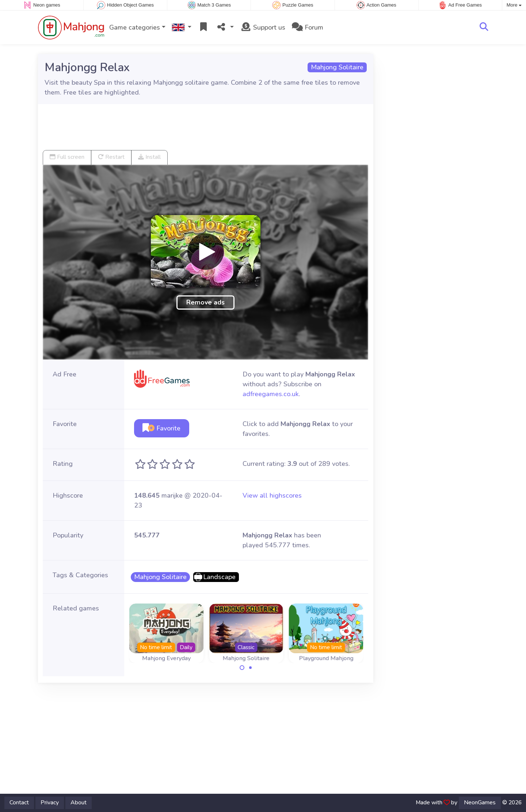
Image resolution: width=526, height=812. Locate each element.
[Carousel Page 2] (250, 668)
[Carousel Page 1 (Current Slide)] (242, 668)
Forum (308, 27)
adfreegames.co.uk (271, 394)
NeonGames (480, 803)
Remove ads (205, 302)
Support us (263, 27)
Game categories (135, 27)
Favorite (161, 428)
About (79, 803)
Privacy (50, 803)
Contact (19, 803)
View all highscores (272, 495)
